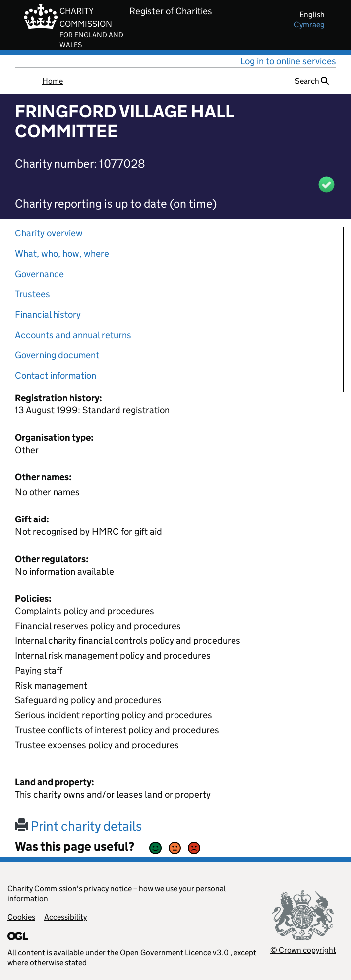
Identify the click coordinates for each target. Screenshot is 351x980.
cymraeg (309, 25)
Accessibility (65, 917)
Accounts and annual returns (73, 335)
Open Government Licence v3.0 (174, 952)
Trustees (32, 294)
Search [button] (312, 81)
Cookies (21, 917)
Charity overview (49, 233)
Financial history (48, 315)
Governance (39, 274)
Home (53, 81)
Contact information (56, 375)
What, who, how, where (62, 254)
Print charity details (78, 826)
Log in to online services (288, 61)
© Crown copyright (303, 950)
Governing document (57, 355)
